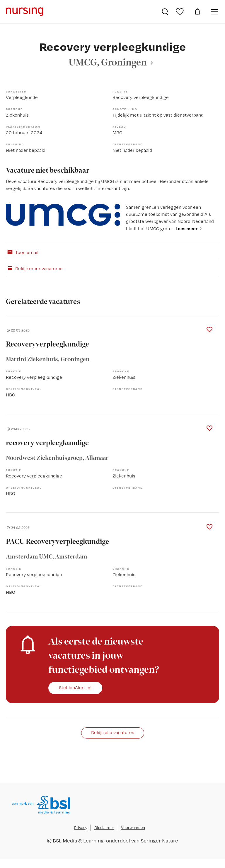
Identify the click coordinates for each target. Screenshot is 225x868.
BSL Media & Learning (78, 841)
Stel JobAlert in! (75, 688)
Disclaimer (104, 827)
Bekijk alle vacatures (113, 732)
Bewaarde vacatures (180, 12)
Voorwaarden (133, 827)
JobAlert (197, 12)
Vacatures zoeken (165, 12)
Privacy (81, 827)
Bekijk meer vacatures (34, 268)
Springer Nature (159, 841)
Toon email (22, 252)
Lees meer (186, 228)
